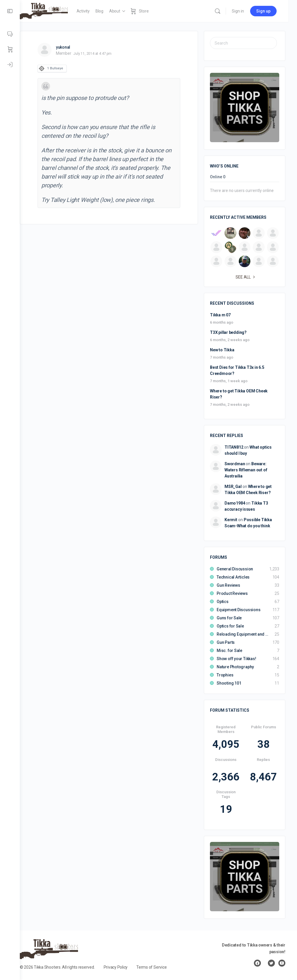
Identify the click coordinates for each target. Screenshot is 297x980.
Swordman (235, 464)
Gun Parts (226, 642)
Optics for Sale (230, 626)
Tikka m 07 (220, 315)
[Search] (226, 11)
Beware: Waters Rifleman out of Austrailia (246, 470)
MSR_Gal (233, 487)
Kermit (231, 520)
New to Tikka (222, 350)
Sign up (272, 11)
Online (218, 177)
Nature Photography (235, 667)
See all (246, 277)
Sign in (247, 11)
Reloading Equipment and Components (243, 634)
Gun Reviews (228, 585)
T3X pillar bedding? (228, 332)
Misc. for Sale (229, 651)
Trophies (225, 675)
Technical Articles (233, 577)
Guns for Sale (229, 618)
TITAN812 (234, 447)
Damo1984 (235, 503)
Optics (223, 602)
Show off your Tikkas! (236, 659)
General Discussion (235, 569)
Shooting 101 (229, 683)
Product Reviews (232, 593)
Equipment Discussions (239, 610)
